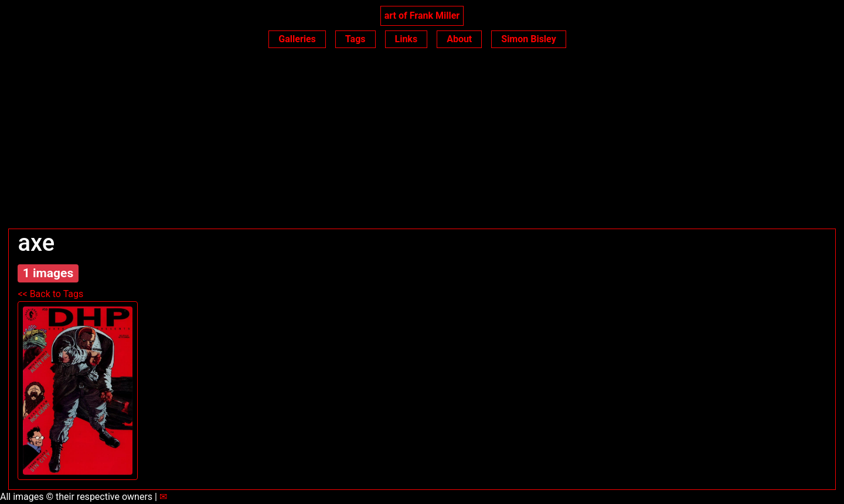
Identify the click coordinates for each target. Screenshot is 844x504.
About (459, 39)
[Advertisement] (422, 141)
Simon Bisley (528, 39)
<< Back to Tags (50, 294)
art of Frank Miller (422, 16)
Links (406, 39)
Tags (355, 39)
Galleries (297, 39)
